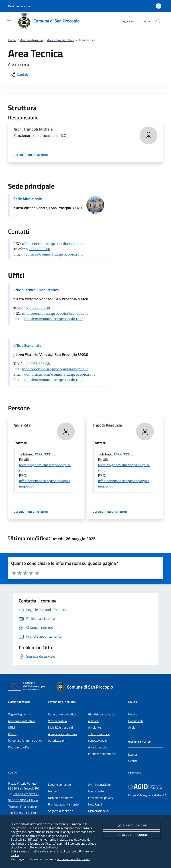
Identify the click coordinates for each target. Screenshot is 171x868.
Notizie (133, 714)
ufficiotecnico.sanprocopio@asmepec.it (55, 244)
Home (12, 40)
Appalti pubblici (98, 747)
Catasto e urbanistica (62, 714)
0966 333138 (40, 308)
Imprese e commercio (102, 754)
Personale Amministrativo (25, 741)
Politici (12, 734)
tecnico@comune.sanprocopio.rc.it (54, 254)
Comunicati (136, 721)
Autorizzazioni (57, 741)
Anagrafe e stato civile (63, 734)
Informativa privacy (101, 798)
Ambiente (95, 727)
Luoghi (133, 754)
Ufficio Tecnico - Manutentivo (36, 290)
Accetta (131, 835)
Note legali (95, 804)
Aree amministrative (61, 40)
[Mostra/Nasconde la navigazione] (9, 20)
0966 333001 (40, 249)
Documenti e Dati (19, 747)
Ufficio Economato (27, 345)
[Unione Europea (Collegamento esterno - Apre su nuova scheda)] (28, 687)
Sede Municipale (28, 199)
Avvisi (132, 727)
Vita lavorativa (57, 721)
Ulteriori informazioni (31, 155)
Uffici (11, 727)
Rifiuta (131, 826)
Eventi (132, 761)
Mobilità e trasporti (60, 727)
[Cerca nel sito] (158, 21)
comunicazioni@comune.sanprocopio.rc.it (60, 374)
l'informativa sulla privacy (73, 859)
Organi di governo (19, 714)
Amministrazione (32, 40)
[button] (19, 6)
